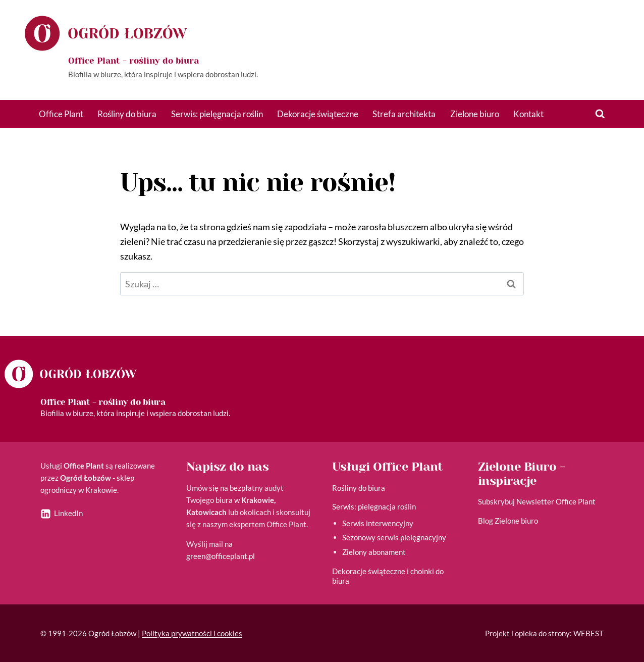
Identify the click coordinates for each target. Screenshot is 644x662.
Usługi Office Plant (388, 467)
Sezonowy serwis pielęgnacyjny (394, 537)
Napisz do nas (227, 467)
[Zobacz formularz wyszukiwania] (600, 114)
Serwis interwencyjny (378, 523)
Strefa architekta (404, 114)
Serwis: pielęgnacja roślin (217, 114)
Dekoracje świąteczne (318, 114)
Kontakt (528, 114)
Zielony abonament (374, 552)
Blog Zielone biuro (508, 521)
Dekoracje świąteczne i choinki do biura (388, 576)
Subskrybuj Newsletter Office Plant (537, 501)
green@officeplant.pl (221, 556)
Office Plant (61, 114)
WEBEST (588, 633)
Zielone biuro (475, 114)
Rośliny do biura (127, 114)
